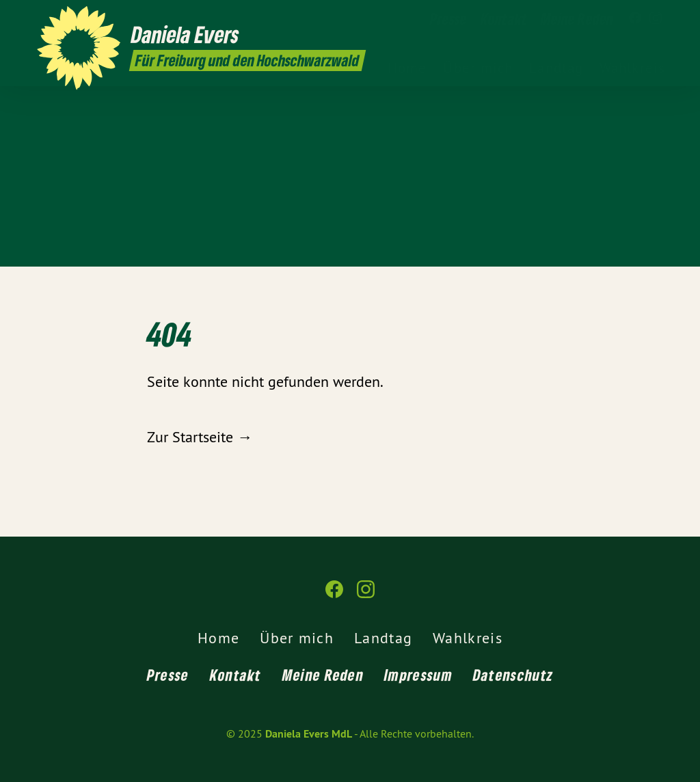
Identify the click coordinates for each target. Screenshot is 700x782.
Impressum (418, 675)
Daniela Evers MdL (309, 734)
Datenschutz (513, 675)
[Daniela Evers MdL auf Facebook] (635, 18)
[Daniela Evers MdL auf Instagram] (656, 18)
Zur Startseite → (200, 437)
